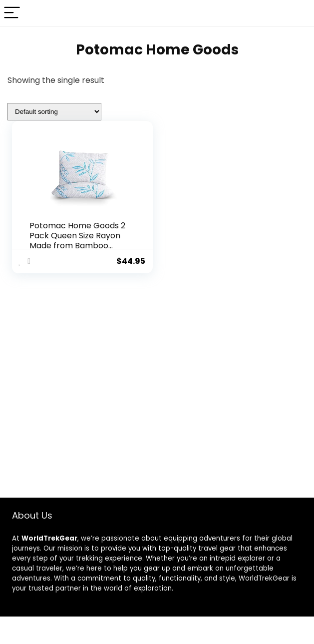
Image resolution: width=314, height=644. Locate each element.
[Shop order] (54, 112)
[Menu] (12, 13)
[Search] (299, 13)
